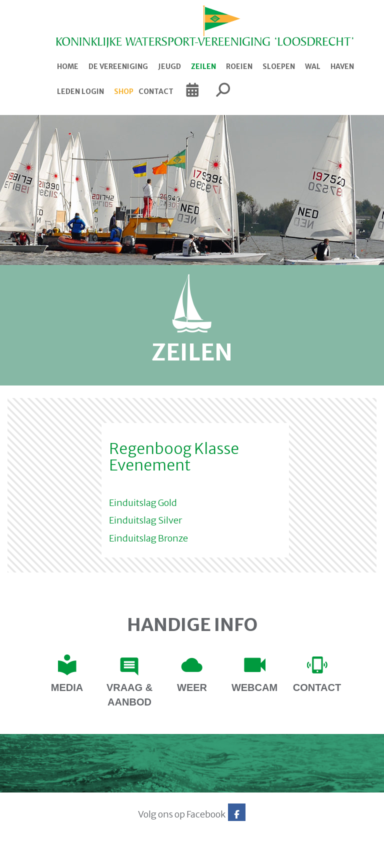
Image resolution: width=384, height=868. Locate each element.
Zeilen (203, 66)
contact (317, 687)
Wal (313, 66)
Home (68, 66)
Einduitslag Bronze (148, 538)
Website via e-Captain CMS (39, 857)
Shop (124, 91)
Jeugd (169, 66)
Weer (192, 687)
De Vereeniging (118, 66)
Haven (342, 66)
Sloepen (279, 66)
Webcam (254, 687)
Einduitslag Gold (143, 503)
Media (67, 687)
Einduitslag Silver (145, 520)
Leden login (80, 91)
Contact (156, 91)
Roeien (239, 66)
